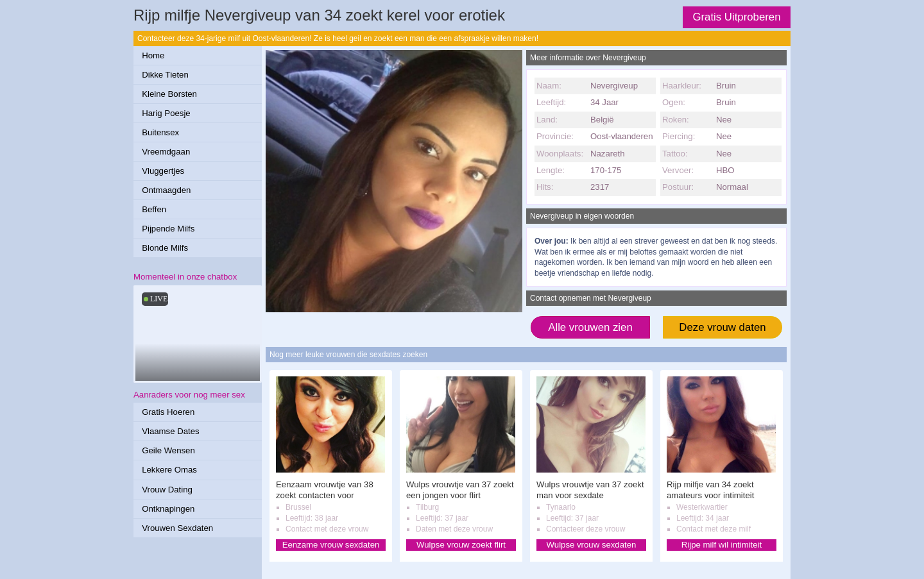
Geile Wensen (168, 450)
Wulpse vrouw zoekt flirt (461, 545)
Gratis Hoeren (168, 412)
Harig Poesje (166, 113)
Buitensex (160, 132)
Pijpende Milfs (168, 229)
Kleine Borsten (169, 94)
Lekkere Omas (169, 470)
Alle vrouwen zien (590, 327)
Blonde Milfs (165, 248)
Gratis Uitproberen (736, 17)
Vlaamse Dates (170, 431)
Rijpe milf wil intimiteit (722, 545)
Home (153, 55)
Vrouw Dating (167, 490)
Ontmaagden (166, 190)
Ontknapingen (168, 509)
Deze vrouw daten (722, 327)
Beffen (154, 209)
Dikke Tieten (165, 75)
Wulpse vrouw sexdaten (592, 545)
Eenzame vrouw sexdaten (331, 545)
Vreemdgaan (166, 152)
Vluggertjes (163, 171)
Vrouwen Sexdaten (177, 528)
